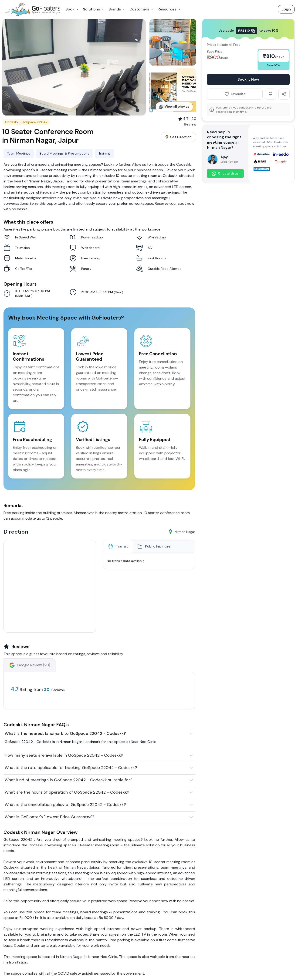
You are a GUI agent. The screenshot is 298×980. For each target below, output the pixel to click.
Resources (167, 9)
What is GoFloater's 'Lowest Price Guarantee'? (49, 817)
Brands (115, 9)
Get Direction (178, 137)
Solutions (91, 9)
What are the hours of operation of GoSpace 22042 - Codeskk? (67, 792)
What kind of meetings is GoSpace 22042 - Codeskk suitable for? (69, 780)
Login (286, 9)
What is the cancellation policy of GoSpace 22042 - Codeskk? (65, 805)
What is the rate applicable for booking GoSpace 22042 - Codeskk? (71, 768)
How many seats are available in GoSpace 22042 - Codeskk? (64, 755)
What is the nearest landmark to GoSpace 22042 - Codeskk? (65, 733)
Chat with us (225, 173)
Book (70, 9)
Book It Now (248, 79)
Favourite (235, 94)
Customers (139, 9)
